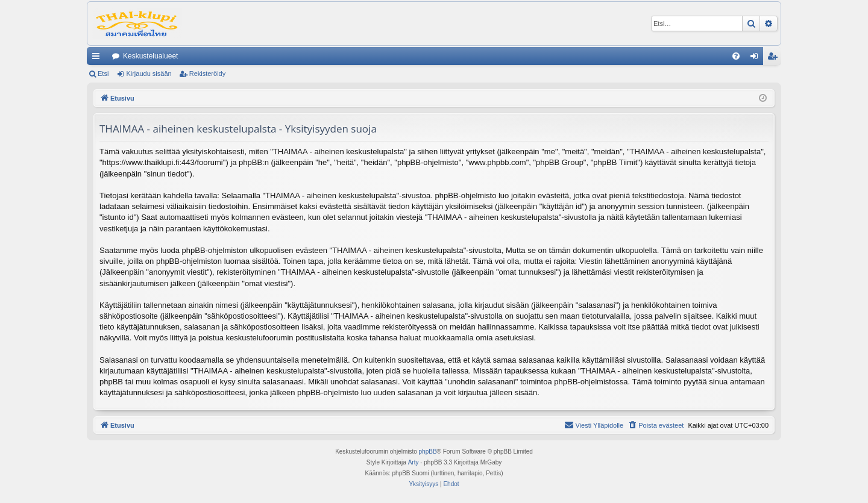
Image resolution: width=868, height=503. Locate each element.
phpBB (428, 451)
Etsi (103, 73)
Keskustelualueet (150, 56)
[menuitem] (736, 56)
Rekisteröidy (208, 73)
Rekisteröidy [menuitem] (775, 58)
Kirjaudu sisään (149, 73)
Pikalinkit (98, 58)
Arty (414, 462)
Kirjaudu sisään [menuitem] (757, 58)
